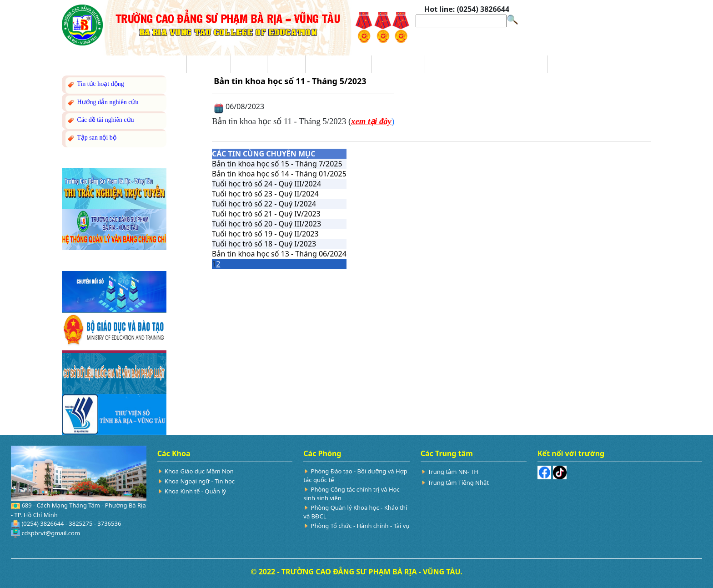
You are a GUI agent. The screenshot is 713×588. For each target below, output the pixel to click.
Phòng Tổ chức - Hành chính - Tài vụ (360, 526)
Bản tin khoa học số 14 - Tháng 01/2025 (279, 174)
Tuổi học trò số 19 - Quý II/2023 (265, 234)
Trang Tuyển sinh (338, 64)
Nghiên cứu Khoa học (465, 64)
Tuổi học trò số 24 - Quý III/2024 (266, 184)
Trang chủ (164, 64)
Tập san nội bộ (91, 138)
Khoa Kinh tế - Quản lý (195, 491)
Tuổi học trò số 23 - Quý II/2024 (265, 194)
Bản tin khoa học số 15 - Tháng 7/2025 (277, 164)
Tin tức (249, 64)
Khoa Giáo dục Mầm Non (199, 471)
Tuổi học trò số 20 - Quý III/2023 (266, 224)
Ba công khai (399, 64)
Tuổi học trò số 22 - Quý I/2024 (264, 204)
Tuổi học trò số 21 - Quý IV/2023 (266, 214)
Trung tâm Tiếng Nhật (458, 482)
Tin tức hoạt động (95, 84)
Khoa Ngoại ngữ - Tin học (200, 481)
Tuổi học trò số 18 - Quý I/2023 (264, 244)
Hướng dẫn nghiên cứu (102, 103)
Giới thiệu (209, 64)
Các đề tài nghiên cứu (100, 120)
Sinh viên (526, 64)
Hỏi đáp (566, 64)
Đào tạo (286, 64)
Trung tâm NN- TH (453, 472)
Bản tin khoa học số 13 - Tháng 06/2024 (279, 254)
